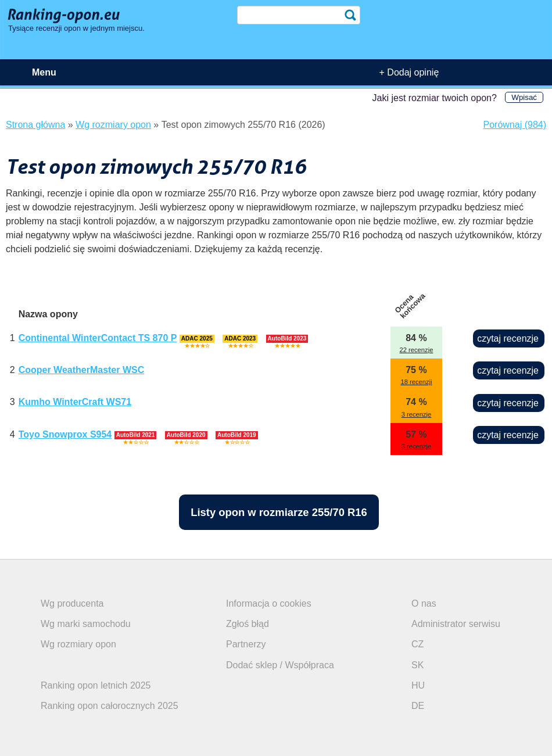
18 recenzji (416, 382)
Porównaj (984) (515, 125)
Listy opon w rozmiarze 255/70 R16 (279, 512)
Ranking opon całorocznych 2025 (110, 706)
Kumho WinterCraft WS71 (75, 402)
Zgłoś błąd (248, 624)
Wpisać (524, 97)
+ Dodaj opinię (409, 72)
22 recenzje (417, 350)
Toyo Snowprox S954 (65, 434)
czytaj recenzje (508, 338)
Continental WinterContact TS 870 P (98, 338)
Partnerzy (246, 644)
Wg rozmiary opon (78, 644)
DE (418, 706)
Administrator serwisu (456, 624)
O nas (424, 603)
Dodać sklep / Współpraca (280, 665)
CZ (417, 644)
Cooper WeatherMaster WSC (82, 370)
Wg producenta (72, 603)
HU (418, 685)
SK (417, 665)
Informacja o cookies (269, 603)
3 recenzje (417, 414)
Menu (44, 72)
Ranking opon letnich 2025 (96, 685)
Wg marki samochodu (86, 624)
